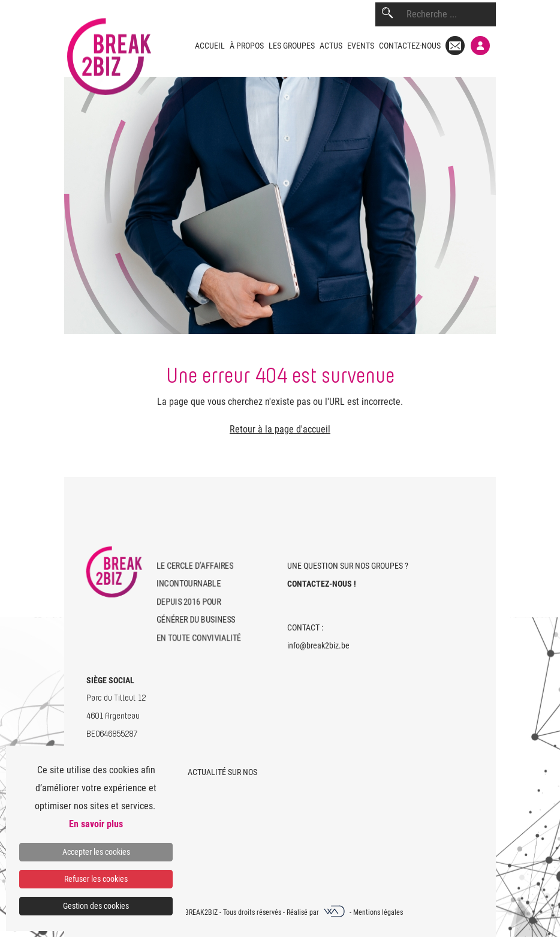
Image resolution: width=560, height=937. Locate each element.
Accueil (210, 46)
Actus (331, 46)
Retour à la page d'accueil (280, 429)
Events (361, 46)
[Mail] (455, 46)
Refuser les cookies (96, 879)
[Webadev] (335, 912)
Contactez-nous (410, 46)
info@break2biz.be (318, 645)
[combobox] (451, 14)
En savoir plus (96, 824)
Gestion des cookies (96, 906)
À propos (247, 46)
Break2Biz (201, 912)
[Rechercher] (387, 14)
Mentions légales (378, 912)
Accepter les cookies (96, 852)
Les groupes (292, 46)
